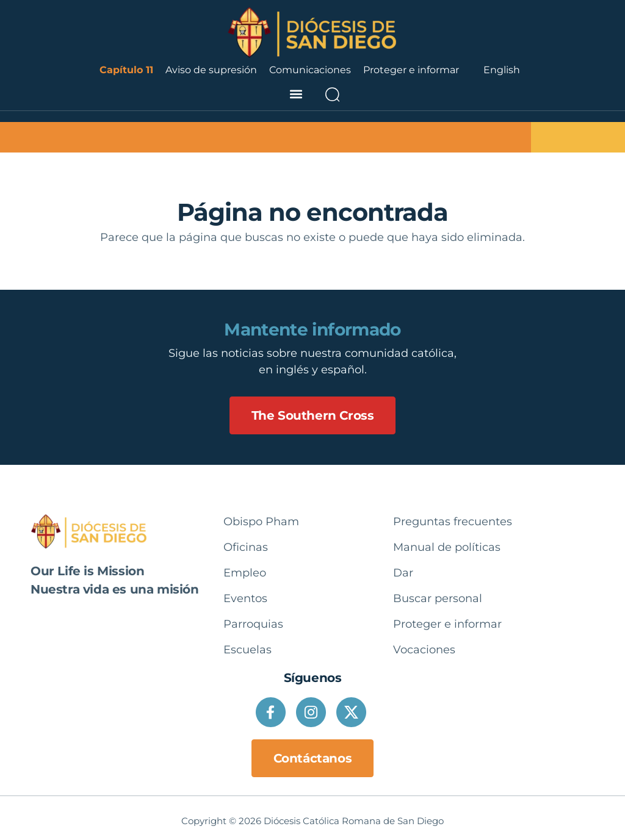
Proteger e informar (411, 70)
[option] (502, 70)
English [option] (502, 70)
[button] (296, 94)
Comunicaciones (310, 70)
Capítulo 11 (126, 70)
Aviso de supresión (211, 70)
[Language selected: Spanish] (502, 70)
